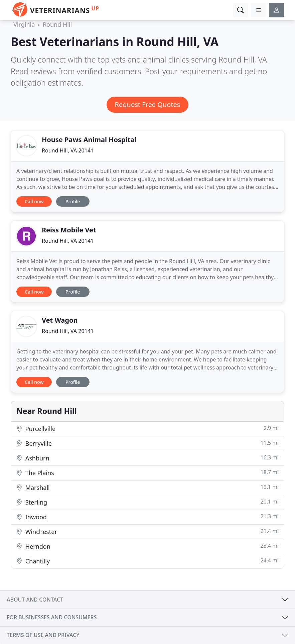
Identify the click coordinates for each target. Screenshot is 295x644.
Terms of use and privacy (43, 635)
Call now (34, 201)
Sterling (147, 502)
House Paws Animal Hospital (89, 140)
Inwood (147, 517)
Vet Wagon (60, 320)
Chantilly (147, 561)
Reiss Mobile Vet (69, 230)
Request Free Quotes (148, 104)
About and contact (35, 600)
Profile (73, 201)
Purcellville (147, 428)
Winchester (147, 531)
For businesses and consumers (52, 617)
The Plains (147, 473)
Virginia (24, 24)
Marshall (147, 487)
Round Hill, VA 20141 (68, 150)
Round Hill (57, 24)
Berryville (147, 443)
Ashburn (147, 458)
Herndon (147, 546)
